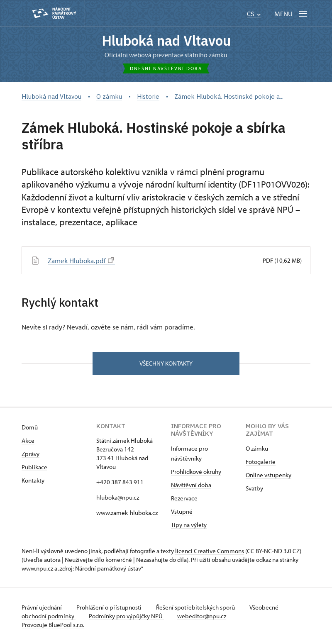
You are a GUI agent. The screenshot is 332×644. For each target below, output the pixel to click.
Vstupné (182, 511)
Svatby (254, 488)
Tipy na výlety (189, 525)
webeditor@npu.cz (202, 616)
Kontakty (33, 480)
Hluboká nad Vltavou (166, 40)
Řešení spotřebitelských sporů (196, 607)
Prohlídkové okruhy (196, 472)
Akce (28, 440)
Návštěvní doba (191, 485)
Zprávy (31, 454)
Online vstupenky (269, 475)
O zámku (257, 448)
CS (254, 14)
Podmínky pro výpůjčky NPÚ (126, 616)
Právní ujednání (42, 607)
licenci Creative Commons (210, 551)
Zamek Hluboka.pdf (81, 260)
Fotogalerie (261, 462)
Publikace (34, 467)
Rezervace (184, 498)
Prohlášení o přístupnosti (110, 607)
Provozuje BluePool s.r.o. (53, 625)
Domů (30, 427)
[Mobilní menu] (292, 13)
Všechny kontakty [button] (166, 363)
